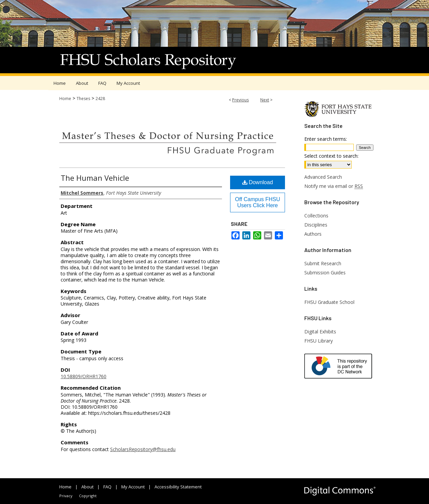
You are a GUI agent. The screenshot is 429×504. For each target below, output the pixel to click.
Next (265, 100)
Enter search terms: (326, 139)
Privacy (66, 496)
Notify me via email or (334, 186)
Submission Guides (325, 273)
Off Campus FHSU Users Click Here (257, 202)
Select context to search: (331, 156)
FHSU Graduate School (329, 302)
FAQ (107, 487)
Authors (313, 234)
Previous (240, 100)
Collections (316, 216)
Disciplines (316, 225)
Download (258, 182)
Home (65, 99)
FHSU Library (319, 341)
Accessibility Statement (178, 487)
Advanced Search (323, 177)
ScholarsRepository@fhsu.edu (143, 449)
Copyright (88, 496)
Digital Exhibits (320, 332)
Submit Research (323, 263)
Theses (83, 99)
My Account (133, 487)
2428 (100, 99)
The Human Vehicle (95, 178)
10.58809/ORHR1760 (84, 376)
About (87, 487)
